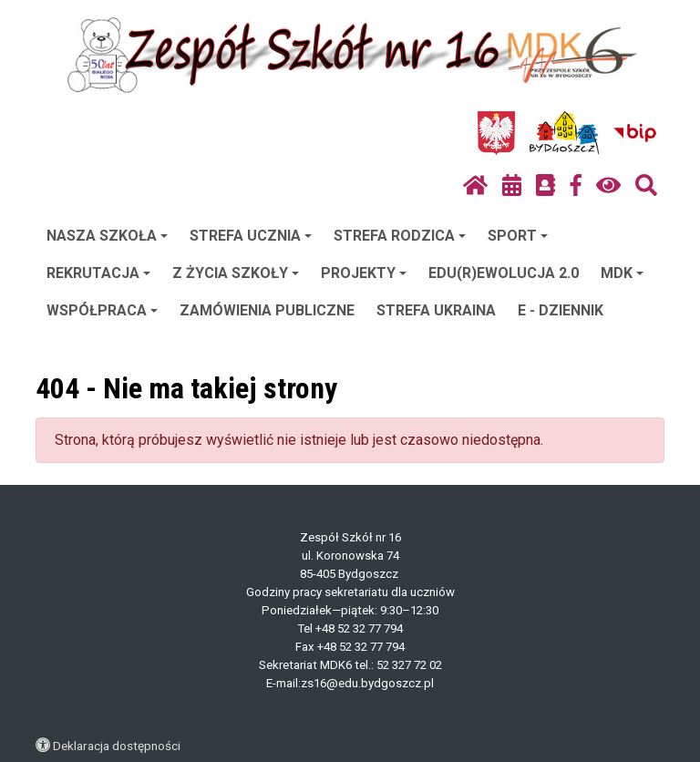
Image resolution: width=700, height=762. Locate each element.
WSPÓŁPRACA (102, 310)
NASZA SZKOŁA (107, 236)
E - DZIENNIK (561, 310)
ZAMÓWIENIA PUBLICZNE (267, 310)
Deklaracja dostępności (117, 746)
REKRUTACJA (98, 273)
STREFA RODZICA (400, 236)
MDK (622, 273)
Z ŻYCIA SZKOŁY (236, 273)
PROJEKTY (364, 273)
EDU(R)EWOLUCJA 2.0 (504, 273)
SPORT (518, 236)
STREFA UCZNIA (251, 236)
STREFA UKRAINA (436, 310)
